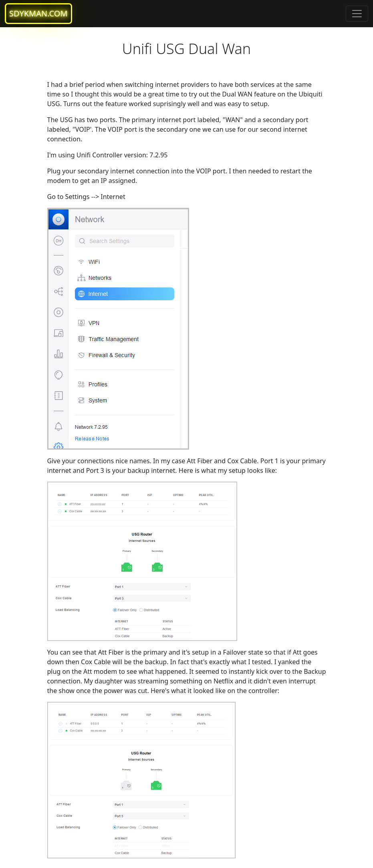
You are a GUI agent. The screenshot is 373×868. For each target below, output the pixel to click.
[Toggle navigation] (357, 14)
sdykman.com (38, 13)
